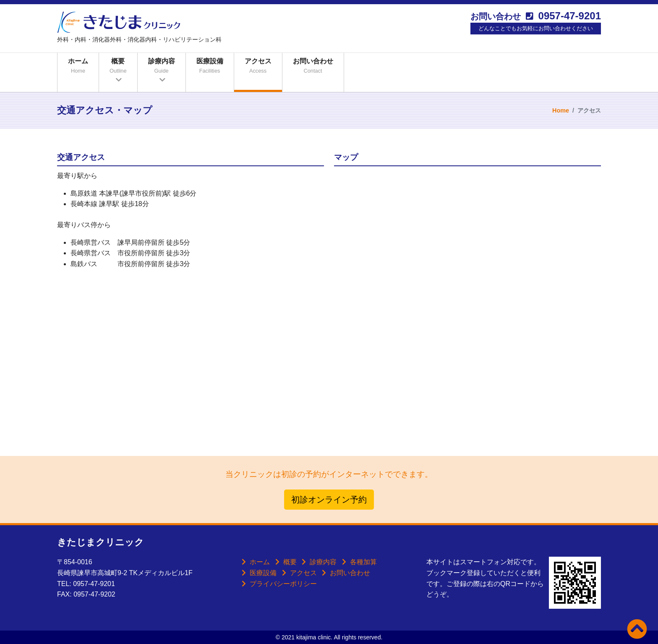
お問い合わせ (313, 67)
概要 (290, 562)
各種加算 (363, 562)
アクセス (258, 67)
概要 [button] (118, 67)
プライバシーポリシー (283, 584)
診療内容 (323, 562)
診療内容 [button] (162, 67)
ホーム (78, 67)
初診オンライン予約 (329, 500)
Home (561, 110)
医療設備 (210, 67)
